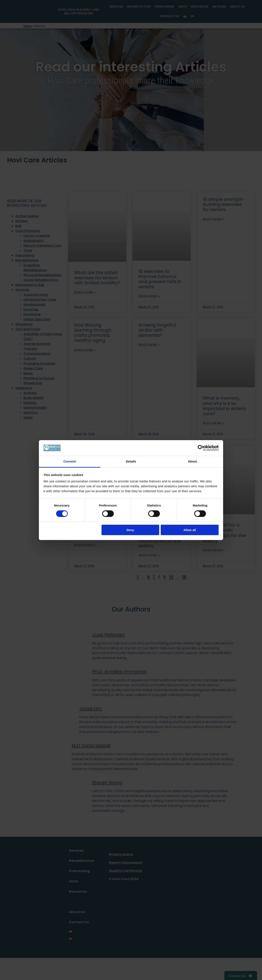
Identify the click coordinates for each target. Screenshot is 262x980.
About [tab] (192, 461)
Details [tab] (131, 461)
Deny (130, 530)
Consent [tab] (70, 461)
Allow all (190, 530)
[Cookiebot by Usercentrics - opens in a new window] (201, 448)
